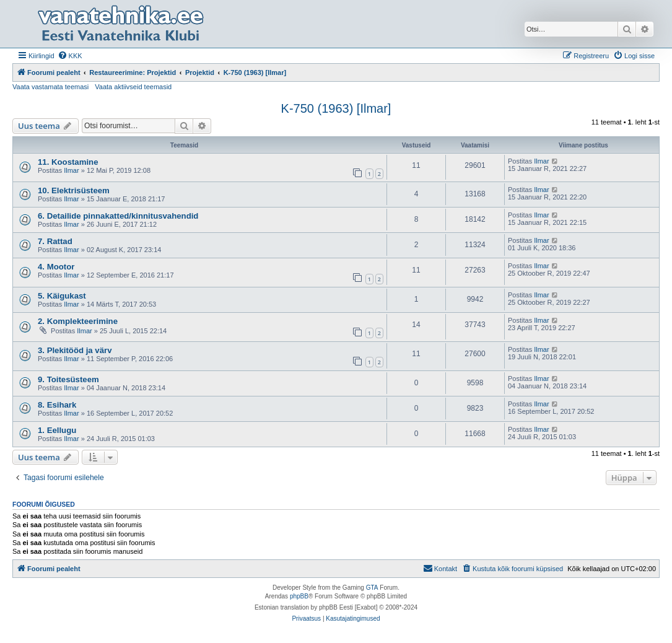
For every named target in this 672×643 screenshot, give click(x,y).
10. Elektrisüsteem (74, 190)
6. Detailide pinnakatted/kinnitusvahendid (118, 216)
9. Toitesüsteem (68, 379)
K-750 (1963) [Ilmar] (336, 108)
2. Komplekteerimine (78, 321)
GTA (372, 588)
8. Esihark (57, 405)
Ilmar (71, 170)
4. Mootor (56, 267)
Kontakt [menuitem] (440, 568)
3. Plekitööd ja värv (75, 350)
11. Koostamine (68, 162)
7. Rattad (55, 241)
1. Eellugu (57, 430)
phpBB (299, 596)
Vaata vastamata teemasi (50, 87)
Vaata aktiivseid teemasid (133, 87)
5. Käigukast (62, 296)
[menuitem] (70, 56)
